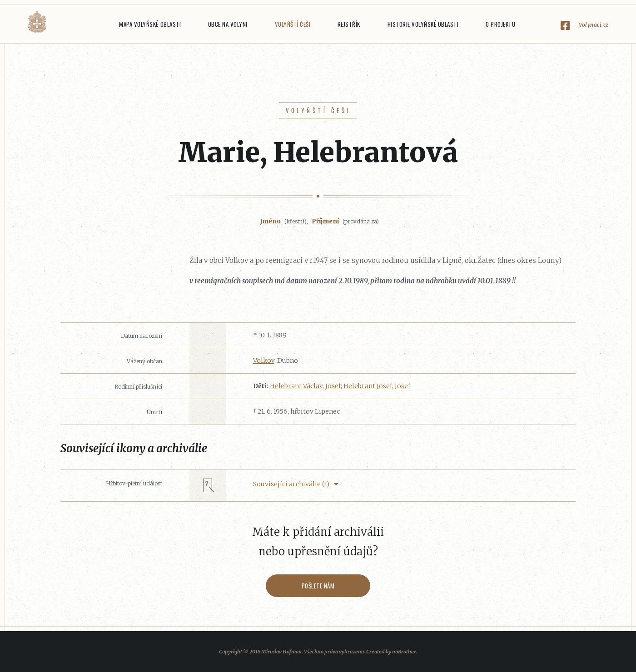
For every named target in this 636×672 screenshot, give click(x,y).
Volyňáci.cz (37, 22)
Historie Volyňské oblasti (423, 24)
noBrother (404, 652)
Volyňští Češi (293, 24)
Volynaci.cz (594, 25)
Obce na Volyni (228, 24)
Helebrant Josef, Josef (377, 386)
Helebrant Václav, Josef (305, 386)
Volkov (264, 361)
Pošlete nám (318, 586)
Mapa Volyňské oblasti (150, 24)
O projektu (500, 24)
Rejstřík (349, 24)
